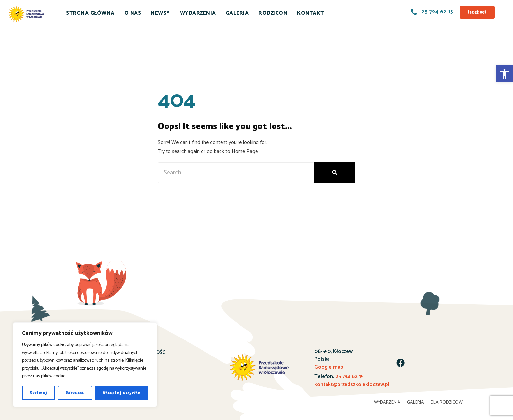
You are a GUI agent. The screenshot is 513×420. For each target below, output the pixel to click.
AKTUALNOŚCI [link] (150, 352)
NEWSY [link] (160, 13)
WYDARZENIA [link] (198, 13)
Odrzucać (75, 393)
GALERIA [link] (237, 13)
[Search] (335, 173)
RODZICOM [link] (273, 13)
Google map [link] (329, 367)
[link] (504, 74)
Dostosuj (39, 393)
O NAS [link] (133, 13)
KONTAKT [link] (310, 13)
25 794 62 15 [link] (349, 377)
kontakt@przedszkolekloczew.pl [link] (352, 384)
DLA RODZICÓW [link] (447, 402)
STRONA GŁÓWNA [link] (90, 13)
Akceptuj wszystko (121, 393)
